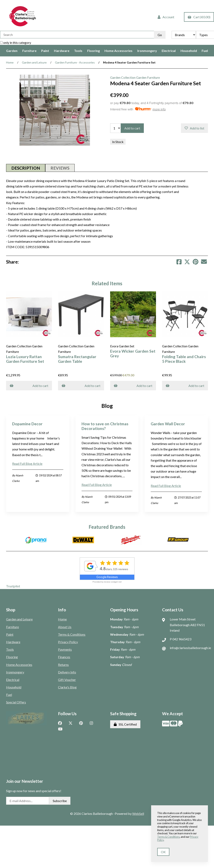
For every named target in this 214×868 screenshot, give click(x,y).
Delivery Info (67, 671)
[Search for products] (77, 35)
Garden (12, 51)
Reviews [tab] (60, 168)
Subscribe (60, 800)
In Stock (118, 142)
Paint (45, 51)
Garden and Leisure (34, 62)
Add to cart (132, 128)
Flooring (94, 51)
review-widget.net (113, 581)
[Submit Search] (160, 35)
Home (10, 62)
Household (189, 51)
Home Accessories (118, 51)
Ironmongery (147, 51)
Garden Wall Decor (168, 423)
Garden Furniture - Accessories (75, 62)
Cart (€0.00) (199, 17)
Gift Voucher (67, 679)
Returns (63, 664)
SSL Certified (125, 724)
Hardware (62, 51)
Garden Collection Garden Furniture (135, 77)
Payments (65, 649)
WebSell (138, 813)
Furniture (29, 51)
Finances (64, 656)
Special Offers (16, 702)
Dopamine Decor (27, 423)
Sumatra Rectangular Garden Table (76, 358)
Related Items (107, 283)
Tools (78, 51)
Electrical (169, 51)
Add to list (194, 128)
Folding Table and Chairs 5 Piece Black (182, 358)
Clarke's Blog (67, 686)
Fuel (205, 51)
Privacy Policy (68, 641)
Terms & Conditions (72, 634)
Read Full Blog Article (27, 463)
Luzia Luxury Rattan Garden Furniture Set (25, 358)
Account (166, 17)
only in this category (16, 43)
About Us (65, 626)
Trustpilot (13, 585)
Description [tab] (26, 168)
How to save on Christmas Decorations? (105, 425)
